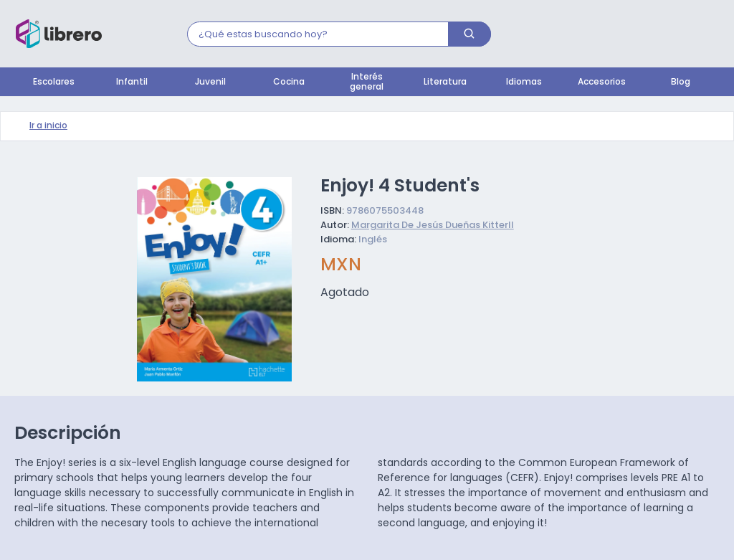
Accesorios (602, 82)
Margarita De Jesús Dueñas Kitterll (433, 226)
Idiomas (524, 82)
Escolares (54, 82)
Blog (681, 82)
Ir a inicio (48, 126)
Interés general (367, 82)
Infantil (132, 82)
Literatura (445, 82)
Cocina (289, 82)
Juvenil (210, 82)
